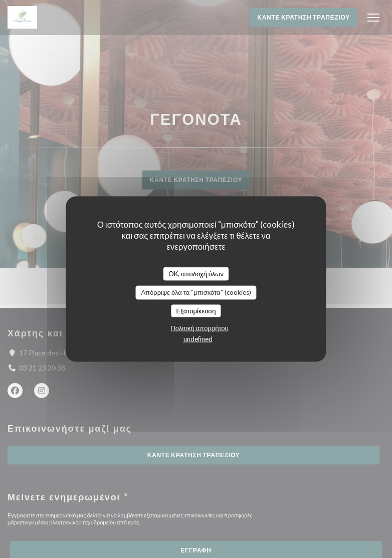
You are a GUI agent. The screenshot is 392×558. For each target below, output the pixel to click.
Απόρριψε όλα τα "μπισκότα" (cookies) (196, 292)
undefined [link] (198, 339)
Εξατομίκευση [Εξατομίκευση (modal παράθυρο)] (196, 310)
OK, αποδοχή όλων (196, 273)
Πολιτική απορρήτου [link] (199, 328)
